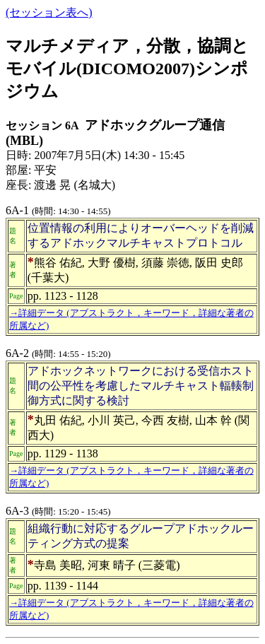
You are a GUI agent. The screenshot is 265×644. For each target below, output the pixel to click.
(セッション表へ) (49, 12)
